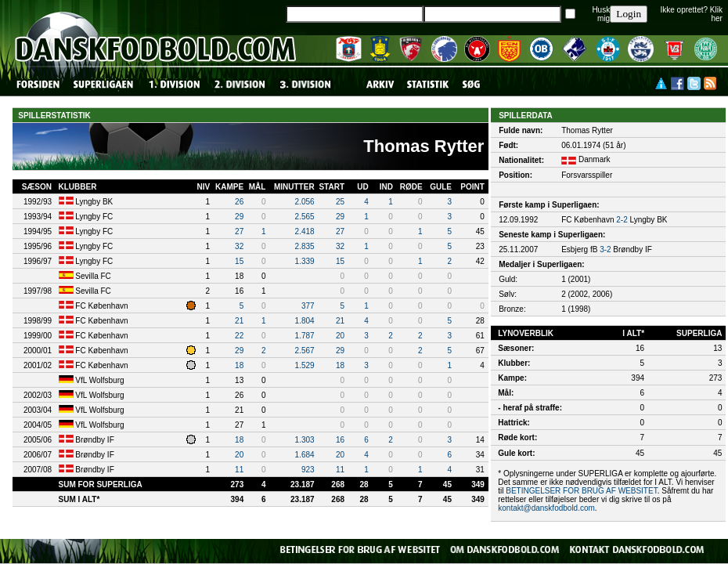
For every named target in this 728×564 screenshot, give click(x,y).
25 (340, 202)
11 (239, 470)
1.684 (305, 455)
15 (239, 261)
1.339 (305, 261)
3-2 (605, 249)
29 (239, 217)
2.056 (305, 202)
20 (340, 336)
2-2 (622, 220)
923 (308, 470)
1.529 (305, 365)
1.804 (305, 321)
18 (239, 365)
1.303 (305, 440)
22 (239, 336)
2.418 (305, 231)
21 (239, 321)
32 (239, 246)
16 (340, 440)
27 (239, 231)
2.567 (305, 351)
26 (239, 202)
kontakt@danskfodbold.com (546, 508)
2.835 (305, 246)
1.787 (305, 336)
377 (308, 306)
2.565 (305, 217)
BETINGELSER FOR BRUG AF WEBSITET (581, 491)
